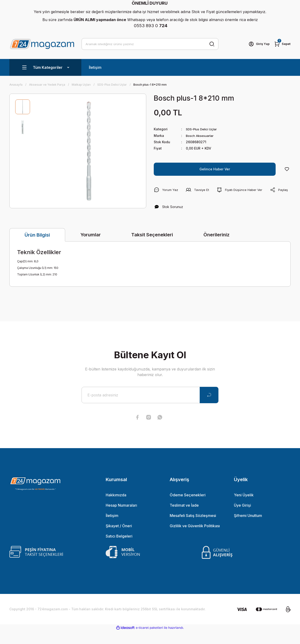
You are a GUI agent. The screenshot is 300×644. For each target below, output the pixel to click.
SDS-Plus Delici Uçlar (203, 129)
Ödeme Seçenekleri (188, 508)
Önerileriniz (216, 248)
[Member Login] (257, 44)
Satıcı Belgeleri (119, 549)
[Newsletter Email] (150, 408)
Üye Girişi (242, 518)
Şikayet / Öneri (119, 539)
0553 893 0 (151, 26)
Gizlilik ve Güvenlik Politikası (195, 539)
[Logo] (42, 44)
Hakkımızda (116, 508)
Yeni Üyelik (244, 508)
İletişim (95, 67)
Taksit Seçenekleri (152, 248)
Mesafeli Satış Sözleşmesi (193, 528)
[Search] (150, 44)
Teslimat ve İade (184, 518)
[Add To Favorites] (287, 169)
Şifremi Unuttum (248, 528)
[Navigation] (45, 67)
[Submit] (209, 408)
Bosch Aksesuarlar (201, 135)
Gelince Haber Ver (215, 169)
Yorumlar (91, 248)
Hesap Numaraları (121, 518)
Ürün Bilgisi (37, 248)
